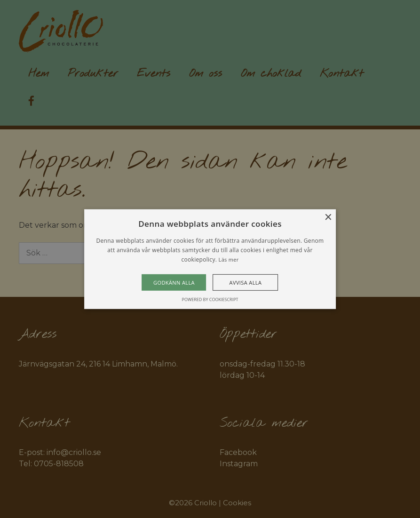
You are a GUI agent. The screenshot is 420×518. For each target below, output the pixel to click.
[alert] (210, 259)
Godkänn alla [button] (174, 283)
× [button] (328, 217)
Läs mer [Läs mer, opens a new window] (229, 259)
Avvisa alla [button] (246, 283)
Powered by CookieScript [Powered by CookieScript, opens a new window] (210, 299)
